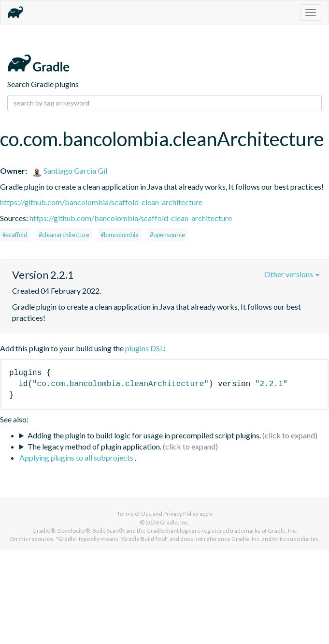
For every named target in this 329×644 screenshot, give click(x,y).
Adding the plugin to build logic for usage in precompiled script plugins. (144, 435)
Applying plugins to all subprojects (77, 457)
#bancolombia (120, 235)
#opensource (167, 235)
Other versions (292, 274)
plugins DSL (144, 348)
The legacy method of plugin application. (94, 446)
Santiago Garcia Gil (70, 171)
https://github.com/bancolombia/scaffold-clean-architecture (101, 202)
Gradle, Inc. (175, 522)
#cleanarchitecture (64, 235)
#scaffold (15, 235)
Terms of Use (134, 514)
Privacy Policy (181, 514)
